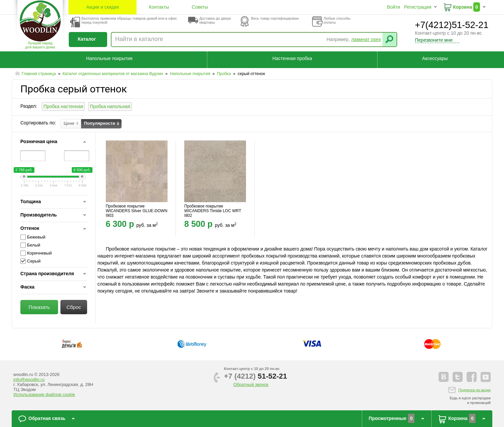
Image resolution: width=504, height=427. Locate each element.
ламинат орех (366, 39)
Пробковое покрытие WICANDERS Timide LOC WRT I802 (213, 211)
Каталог (87, 39)
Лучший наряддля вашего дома (40, 45)
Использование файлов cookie (44, 394)
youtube (486, 377)
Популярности (100, 123)
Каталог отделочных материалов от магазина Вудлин (113, 74)
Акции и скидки (102, 7)
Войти (394, 7)
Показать (39, 307)
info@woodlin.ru (29, 379)
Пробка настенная (63, 106)
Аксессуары (435, 58)
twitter (458, 377)
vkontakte (444, 377)
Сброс (74, 307)
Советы (200, 7)
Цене (69, 123)
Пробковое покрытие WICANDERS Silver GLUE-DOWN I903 (137, 211)
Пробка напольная (110, 106)
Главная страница (39, 74)
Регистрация (418, 7)
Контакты (159, 7)
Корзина (462, 7)
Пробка (224, 74)
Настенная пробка (292, 58)
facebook (472, 377)
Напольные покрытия (109, 58)
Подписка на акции (474, 390)
